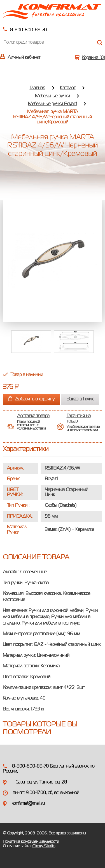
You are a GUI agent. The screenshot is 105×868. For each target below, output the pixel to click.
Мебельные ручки (53, 96)
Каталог (68, 88)
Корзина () (93, 58)
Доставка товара (33, 416)
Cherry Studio (44, 846)
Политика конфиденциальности (31, 842)
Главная (38, 88)
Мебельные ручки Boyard (53, 104)
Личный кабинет (24, 58)
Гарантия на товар (79, 419)
